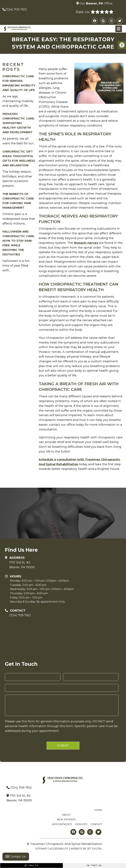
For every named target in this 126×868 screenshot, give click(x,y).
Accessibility (59, 849)
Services (81, 824)
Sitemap (41, 849)
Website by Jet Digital (86, 849)
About (66, 815)
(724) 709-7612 (16, 9)
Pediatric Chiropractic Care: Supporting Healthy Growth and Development (19, 123)
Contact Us (16, 857)
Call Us (31, 865)
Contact (96, 824)
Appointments (62, 824)
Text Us (94, 865)
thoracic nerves (86, 243)
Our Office (96, 3)
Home (98, 810)
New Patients (66, 820)
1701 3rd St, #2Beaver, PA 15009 (22, 565)
